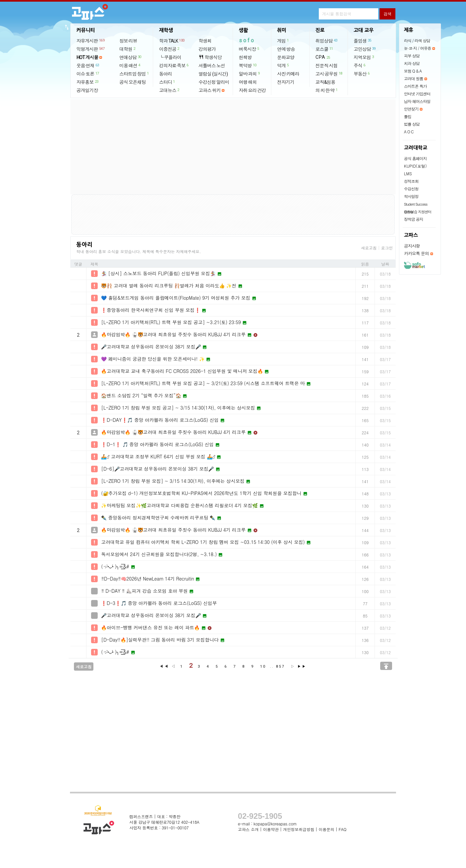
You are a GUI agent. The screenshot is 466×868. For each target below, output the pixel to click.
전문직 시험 (327, 66)
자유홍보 (88, 82)
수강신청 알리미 (214, 82)
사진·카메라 (288, 74)
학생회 (205, 41)
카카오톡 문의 (416, 253)
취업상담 (327, 41)
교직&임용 (325, 82)
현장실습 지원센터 (418, 212)
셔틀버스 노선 (212, 66)
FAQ (343, 829)
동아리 (166, 74)
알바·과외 (250, 74)
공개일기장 (87, 90)
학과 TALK (172, 41)
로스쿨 (325, 49)
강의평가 (207, 49)
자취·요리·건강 (252, 90)
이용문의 (326, 829)
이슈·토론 (88, 74)
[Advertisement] (233, 147)
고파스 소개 (248, 829)
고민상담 (365, 49)
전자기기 (286, 82)
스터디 (167, 82)
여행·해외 (248, 82)
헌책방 (245, 57)
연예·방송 (286, 49)
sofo (247, 40)
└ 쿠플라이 (170, 57)
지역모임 (364, 57)
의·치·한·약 (327, 90)
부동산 (362, 74)
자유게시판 (91, 41)
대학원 (128, 49)
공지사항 (412, 246)
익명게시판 (91, 49)
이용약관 (271, 829)
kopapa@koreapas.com (275, 824)
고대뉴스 (169, 90)
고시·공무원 (329, 74)
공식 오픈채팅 (133, 82)
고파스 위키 (210, 90)
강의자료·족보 (174, 65)
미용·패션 (130, 65)
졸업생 (363, 41)
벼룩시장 (249, 49)
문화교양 (286, 57)
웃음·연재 (88, 65)
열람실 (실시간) (213, 74)
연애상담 (131, 57)
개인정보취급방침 (299, 829)
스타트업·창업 (134, 74)
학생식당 (210, 57)
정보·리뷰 (128, 41)
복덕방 (248, 65)
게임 (283, 41)
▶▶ (302, 667)
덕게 (283, 65)
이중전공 (169, 49)
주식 (360, 65)
